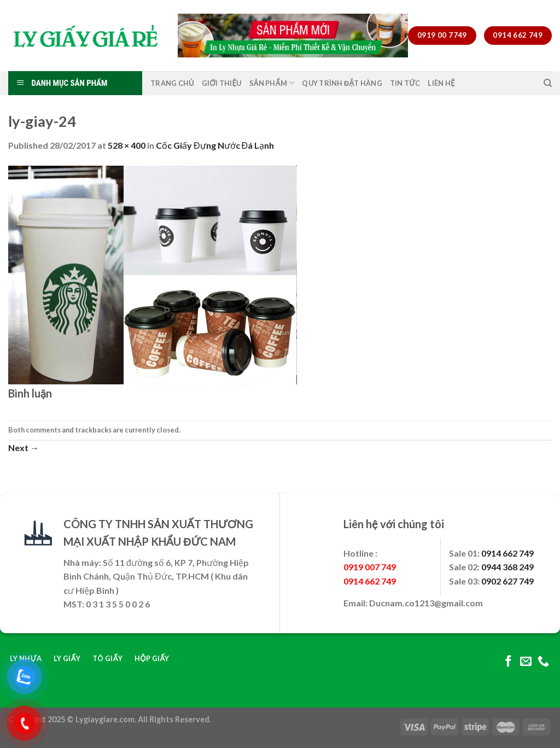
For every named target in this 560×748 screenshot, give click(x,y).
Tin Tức (405, 83)
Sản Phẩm (272, 83)
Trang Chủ (172, 83)
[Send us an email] (526, 662)
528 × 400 (127, 145)
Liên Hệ (441, 83)
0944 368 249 (507, 567)
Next (24, 448)
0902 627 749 (507, 581)
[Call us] (543, 662)
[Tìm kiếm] (548, 83)
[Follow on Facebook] (508, 662)
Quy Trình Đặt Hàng (342, 83)
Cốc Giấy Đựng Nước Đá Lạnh (215, 145)
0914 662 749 (507, 553)
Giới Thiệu (222, 83)
